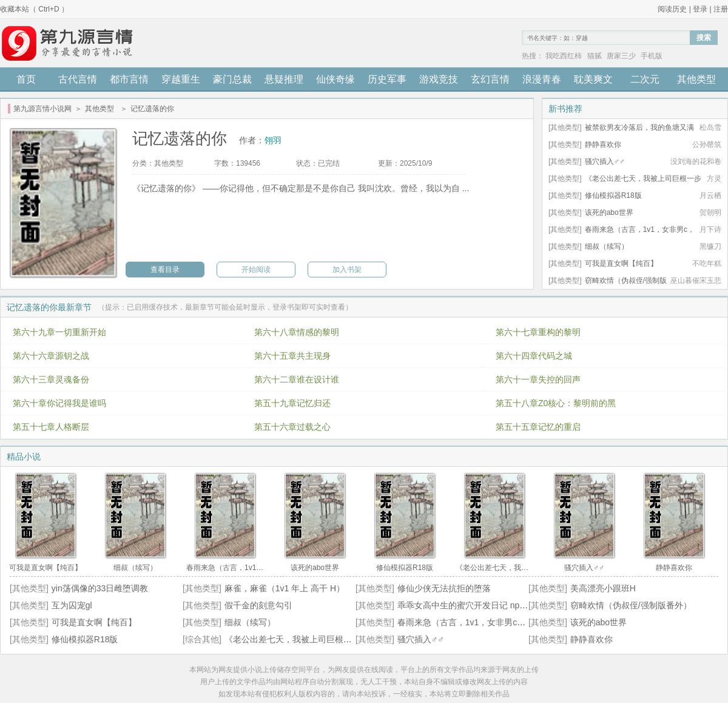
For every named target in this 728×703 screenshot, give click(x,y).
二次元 (645, 79)
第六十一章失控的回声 (538, 379)
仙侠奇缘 (335, 79)
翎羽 (273, 140)
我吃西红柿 (564, 56)
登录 (700, 9)
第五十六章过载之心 (292, 427)
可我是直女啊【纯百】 (621, 263)
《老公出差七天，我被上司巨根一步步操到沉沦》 (318, 639)
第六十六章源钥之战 (51, 356)
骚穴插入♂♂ (605, 161)
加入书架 (347, 270)
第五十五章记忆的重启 (538, 427)
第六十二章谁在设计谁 (297, 379)
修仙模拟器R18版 (613, 195)
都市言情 (129, 79)
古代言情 (78, 79)
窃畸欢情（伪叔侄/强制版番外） (631, 605)
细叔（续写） (607, 246)
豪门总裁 (232, 79)
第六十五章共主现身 (292, 356)
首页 (26, 79)
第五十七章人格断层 (51, 427)
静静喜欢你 (603, 144)
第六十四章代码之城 (534, 356)
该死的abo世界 (609, 212)
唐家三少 (621, 56)
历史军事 (387, 79)
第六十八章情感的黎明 (297, 332)
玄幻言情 (490, 79)
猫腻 (595, 56)
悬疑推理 (284, 79)
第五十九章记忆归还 (292, 403)
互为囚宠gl (72, 605)
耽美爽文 (593, 79)
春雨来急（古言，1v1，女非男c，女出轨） (479, 622)
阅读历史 (672, 9)
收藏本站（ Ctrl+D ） (34, 9)
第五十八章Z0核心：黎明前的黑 (556, 403)
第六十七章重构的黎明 (538, 332)
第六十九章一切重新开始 (59, 332)
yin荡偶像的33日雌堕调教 (100, 588)
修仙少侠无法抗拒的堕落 (444, 588)
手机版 (652, 56)
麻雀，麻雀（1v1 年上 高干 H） (285, 588)
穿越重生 (181, 79)
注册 (721, 9)
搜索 (704, 38)
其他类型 (696, 79)
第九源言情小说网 (42, 109)
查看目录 (165, 270)
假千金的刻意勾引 (258, 605)
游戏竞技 (439, 79)
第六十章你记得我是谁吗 (59, 403)
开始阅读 (256, 270)
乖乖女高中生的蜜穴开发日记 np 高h (466, 605)
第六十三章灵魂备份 (51, 379)
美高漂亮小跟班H (603, 588)
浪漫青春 (542, 79)
